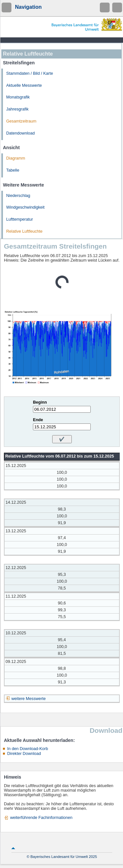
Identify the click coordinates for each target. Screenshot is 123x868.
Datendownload (21, 133)
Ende (38, 420)
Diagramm (16, 158)
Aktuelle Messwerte (24, 85)
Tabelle (13, 170)
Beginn (40, 402)
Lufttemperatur (20, 219)
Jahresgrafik (17, 109)
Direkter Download (24, 754)
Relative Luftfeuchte (24, 231)
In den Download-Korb (28, 749)
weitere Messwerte (29, 699)
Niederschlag (18, 196)
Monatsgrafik (18, 97)
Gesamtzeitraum (21, 121)
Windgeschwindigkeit (25, 207)
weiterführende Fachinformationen (41, 818)
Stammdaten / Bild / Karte (30, 73)
